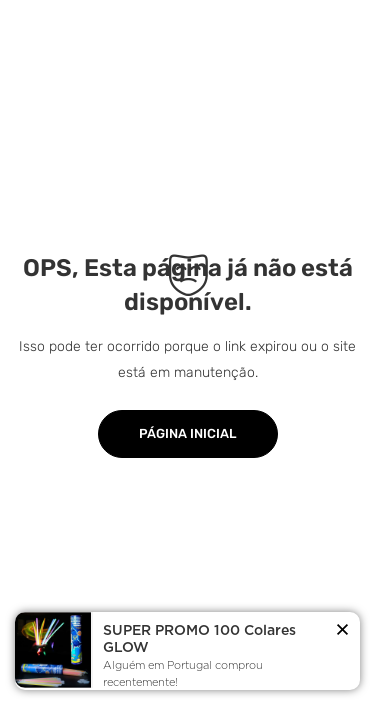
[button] (342, 631)
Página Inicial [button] (188, 433)
